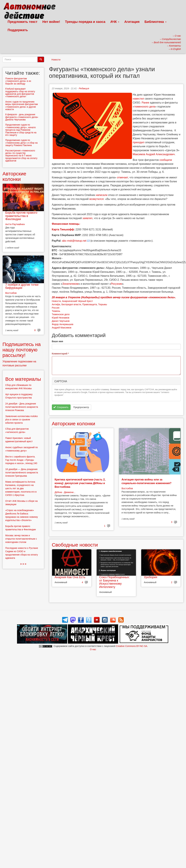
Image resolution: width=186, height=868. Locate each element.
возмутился (96, 199)
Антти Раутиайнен (15, 224)
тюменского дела (145, 107)
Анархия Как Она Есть (70, 577)
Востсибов (127, 488)
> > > (23, 564)
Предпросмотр (81, 407)
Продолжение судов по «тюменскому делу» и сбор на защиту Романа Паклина (21, 143)
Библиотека (156, 22)
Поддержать (18, 30)
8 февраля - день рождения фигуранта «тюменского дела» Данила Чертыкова (22, 117)
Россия (56, 308)
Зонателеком (70, 284)
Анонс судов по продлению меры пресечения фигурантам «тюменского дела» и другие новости (22, 105)
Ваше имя (57, 341)
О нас (93, 649)
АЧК (115, 22)
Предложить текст (23, 22)
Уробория (151, 577)
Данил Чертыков (61, 321)
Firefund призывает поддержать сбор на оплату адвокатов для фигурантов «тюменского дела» (20, 93)
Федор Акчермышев (63, 324)
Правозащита (90, 304)
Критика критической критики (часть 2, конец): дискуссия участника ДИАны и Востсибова (80, 483)
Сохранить (61, 407)
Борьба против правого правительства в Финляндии (21, 216)
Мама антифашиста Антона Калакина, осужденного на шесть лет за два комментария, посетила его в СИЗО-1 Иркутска (21, 488)
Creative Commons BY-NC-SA (132, 646)
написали (102, 195)
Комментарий (60, 354)
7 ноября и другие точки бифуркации (22, 286)
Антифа (56, 304)
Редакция (84, 88)
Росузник (116, 284)
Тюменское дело (61, 314)
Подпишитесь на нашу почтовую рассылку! (22, 350)
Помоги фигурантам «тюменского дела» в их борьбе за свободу (18, 81)
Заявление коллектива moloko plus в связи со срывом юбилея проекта (22, 420)
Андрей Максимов (62, 328)
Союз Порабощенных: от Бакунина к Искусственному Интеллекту (115, 582)
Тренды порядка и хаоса (85, 22)
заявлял (87, 218)
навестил (139, 99)
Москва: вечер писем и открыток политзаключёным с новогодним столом (21, 539)
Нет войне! (51, 22)
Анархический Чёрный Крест (77, 301)
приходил (139, 142)
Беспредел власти (71, 304)
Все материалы (23, 379)
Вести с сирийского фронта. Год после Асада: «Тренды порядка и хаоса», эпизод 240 (21, 460)
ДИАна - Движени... (65, 492)
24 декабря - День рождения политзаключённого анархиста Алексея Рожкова (22, 407)
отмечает (122, 177)
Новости (56, 60)
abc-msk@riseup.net (74, 241)
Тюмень (56, 311)
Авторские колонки (74, 424)
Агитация (132, 22)
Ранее (145, 103)
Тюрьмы (102, 304)
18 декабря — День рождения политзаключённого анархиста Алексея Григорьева (22, 473)
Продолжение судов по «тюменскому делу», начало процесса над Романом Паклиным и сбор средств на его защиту (21, 130)
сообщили (166, 160)
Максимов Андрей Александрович (154, 154)
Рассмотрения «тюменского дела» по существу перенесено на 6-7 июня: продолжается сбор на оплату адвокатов (21, 156)
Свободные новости (75, 545)
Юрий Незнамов (61, 318)
